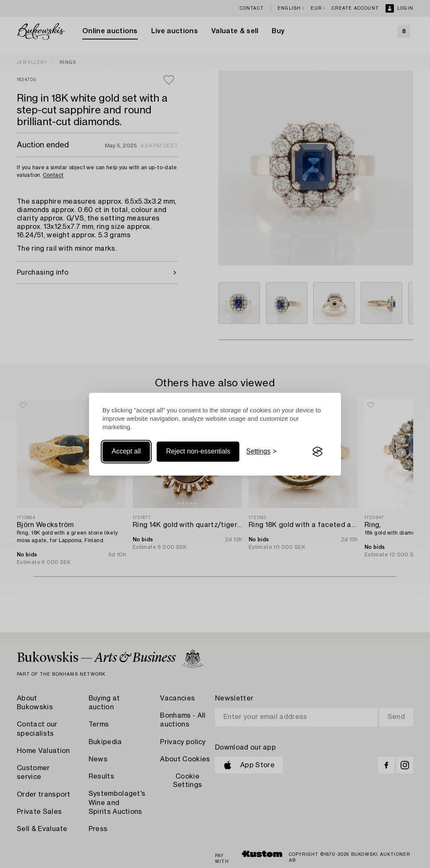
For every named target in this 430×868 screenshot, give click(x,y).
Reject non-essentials (198, 452)
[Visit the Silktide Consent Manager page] (317, 452)
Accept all (126, 452)
